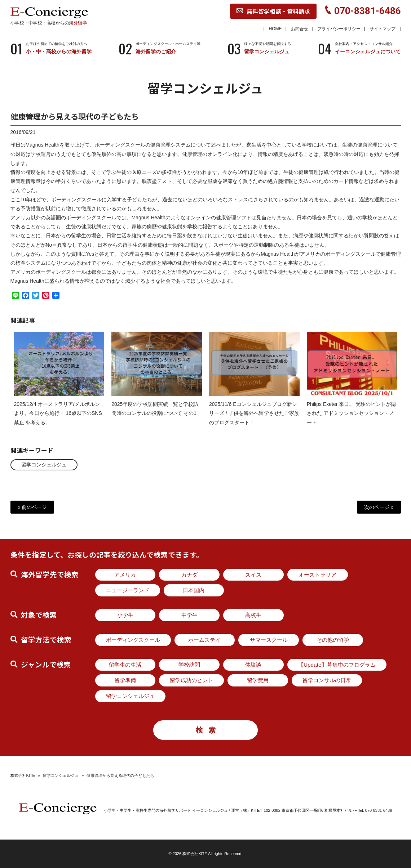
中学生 (189, 615)
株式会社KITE (23, 775)
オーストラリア (317, 575)
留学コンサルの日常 (327, 680)
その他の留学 (333, 640)
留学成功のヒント (191, 680)
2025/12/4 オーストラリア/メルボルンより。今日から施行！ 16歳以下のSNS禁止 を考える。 (58, 419)
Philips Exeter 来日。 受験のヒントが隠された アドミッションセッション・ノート (351, 419)
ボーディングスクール (133, 640)
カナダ (189, 575)
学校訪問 (189, 665)
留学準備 (125, 680)
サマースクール (269, 640)
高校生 (253, 615)
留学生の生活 (125, 665)
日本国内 (194, 590)
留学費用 (258, 680)
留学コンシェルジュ (44, 465)
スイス (253, 575)
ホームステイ (204, 640)
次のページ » (379, 507)
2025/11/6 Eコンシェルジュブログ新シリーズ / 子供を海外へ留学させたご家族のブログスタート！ (254, 419)
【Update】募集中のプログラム (337, 665)
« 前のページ (32, 507)
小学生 (125, 615)
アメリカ (125, 575)
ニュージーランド (128, 590)
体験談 (253, 665)
